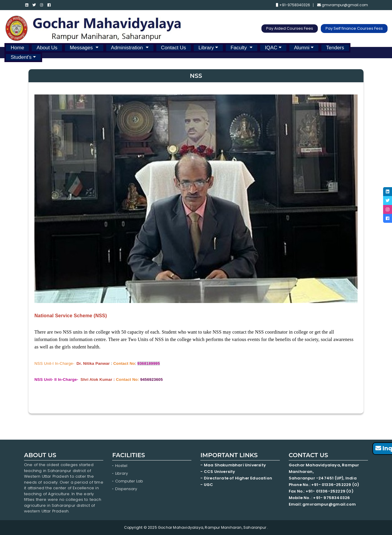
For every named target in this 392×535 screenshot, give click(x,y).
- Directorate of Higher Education (237, 478)
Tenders (335, 48)
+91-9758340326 (293, 5)
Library (206, 48)
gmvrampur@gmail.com (343, 5)
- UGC (207, 485)
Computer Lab (130, 481)
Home (17, 48)
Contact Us (174, 48)
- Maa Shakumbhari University (234, 465)
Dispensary (126, 489)
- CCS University (218, 472)
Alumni (302, 48)
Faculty (239, 48)
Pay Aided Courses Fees (290, 28)
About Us (47, 48)
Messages (82, 48)
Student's (21, 57)
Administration (128, 48)
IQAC (271, 48)
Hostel (121, 466)
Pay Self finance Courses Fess (354, 28)
